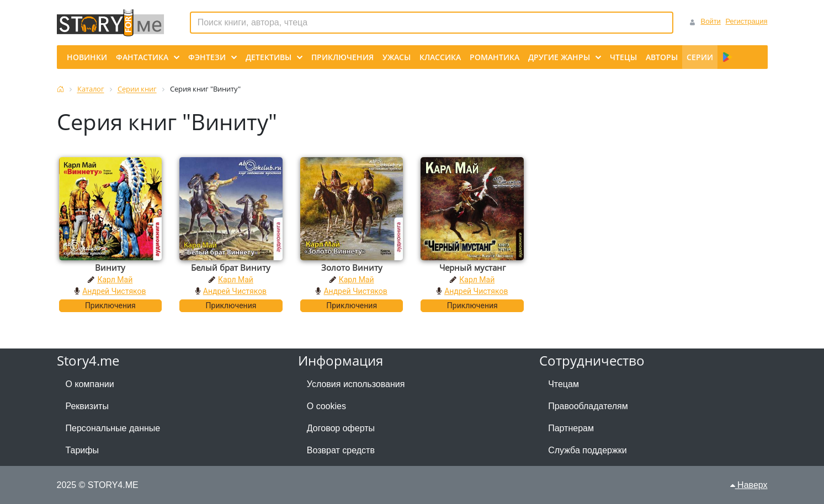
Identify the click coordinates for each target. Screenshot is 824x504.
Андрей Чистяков (114, 291)
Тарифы (82, 450)
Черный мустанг (472, 267)
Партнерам (571, 428)
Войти (710, 21)
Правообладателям (588, 406)
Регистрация (747, 21)
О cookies (326, 406)
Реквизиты (87, 406)
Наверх (749, 485)
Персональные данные (113, 428)
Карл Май (115, 280)
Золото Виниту (352, 267)
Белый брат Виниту (231, 267)
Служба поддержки (587, 450)
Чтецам (563, 384)
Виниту (110, 267)
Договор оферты (341, 428)
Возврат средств (341, 450)
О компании (90, 384)
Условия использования (356, 384)
